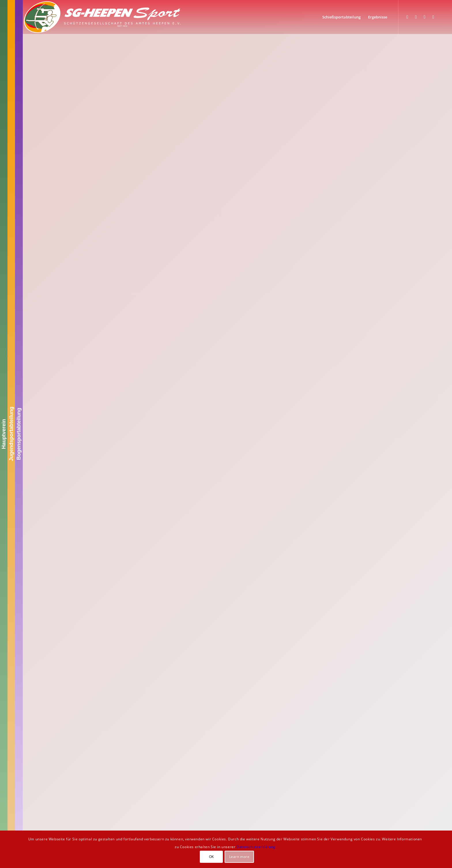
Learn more (239, 857)
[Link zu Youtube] (433, 17)
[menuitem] (341, 17)
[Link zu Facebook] (407, 17)
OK (211, 857)
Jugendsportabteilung (11, 434)
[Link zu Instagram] (416, 17)
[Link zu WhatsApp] (425, 17)
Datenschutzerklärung (256, 847)
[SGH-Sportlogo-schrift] (103, 17)
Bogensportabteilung (19, 434)
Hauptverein (4, 434)
